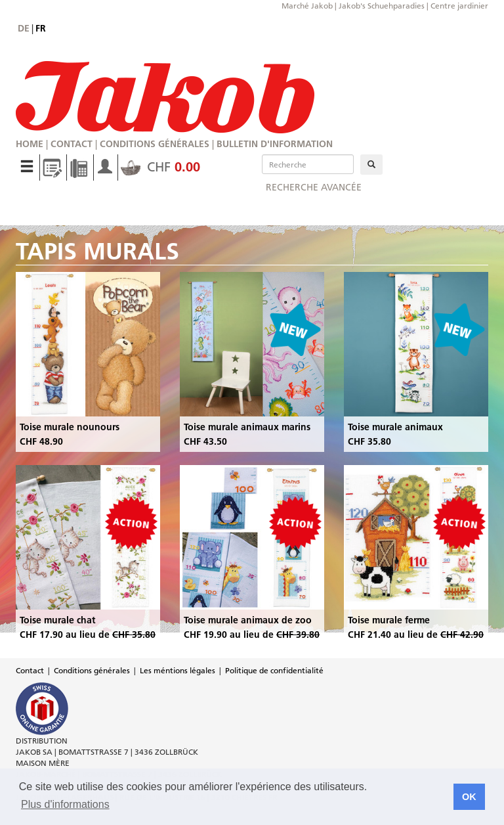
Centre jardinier (459, 6)
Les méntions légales (178, 670)
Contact (72, 144)
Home (30, 144)
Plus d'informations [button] (65, 804)
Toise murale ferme (389, 620)
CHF (160, 167)
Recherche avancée (314, 187)
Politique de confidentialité (274, 670)
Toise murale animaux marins (247, 427)
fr (41, 28)
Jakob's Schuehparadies (382, 6)
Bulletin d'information (275, 144)
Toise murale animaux (395, 427)
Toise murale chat (57, 620)
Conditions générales (155, 144)
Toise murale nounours (70, 427)
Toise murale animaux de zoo (248, 620)
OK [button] (469, 797)
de (24, 28)
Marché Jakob (307, 6)
